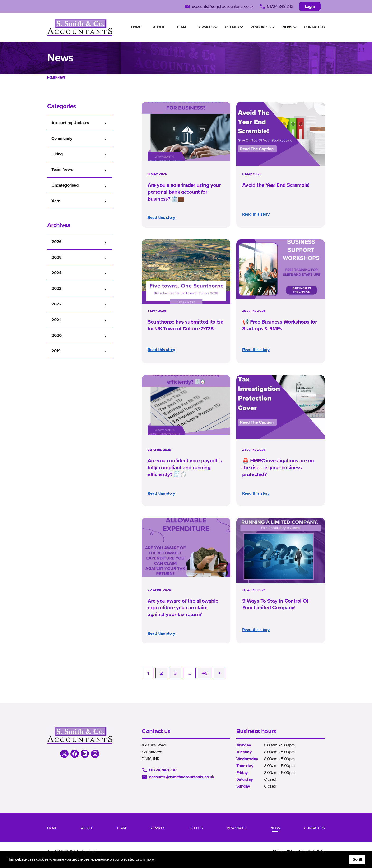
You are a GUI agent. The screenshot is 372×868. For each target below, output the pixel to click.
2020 (56, 335)
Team (181, 27)
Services (205, 27)
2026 (56, 242)
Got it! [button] (357, 859)
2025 (56, 257)
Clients (232, 27)
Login (310, 6)
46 (205, 673)
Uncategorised (65, 185)
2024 (56, 273)
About (159, 27)
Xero (56, 201)
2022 (56, 304)
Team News (62, 169)
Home (136, 27)
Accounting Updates (70, 123)
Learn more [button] (145, 859)
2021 (56, 320)
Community (62, 138)
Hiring (57, 154)
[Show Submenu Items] (216, 27)
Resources (260, 27)
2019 (56, 351)
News (287, 27)
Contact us (315, 27)
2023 (56, 288)
